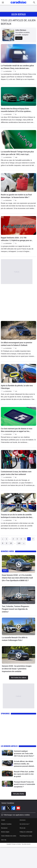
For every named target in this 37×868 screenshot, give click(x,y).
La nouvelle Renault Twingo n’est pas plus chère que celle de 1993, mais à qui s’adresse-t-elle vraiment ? (17, 153)
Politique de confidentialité (26, 832)
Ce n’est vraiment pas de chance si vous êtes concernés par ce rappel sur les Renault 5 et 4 (17, 430)
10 (11, 543)
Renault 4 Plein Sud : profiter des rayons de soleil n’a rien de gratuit (24, 774)
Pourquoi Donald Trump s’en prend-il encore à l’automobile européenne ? (24, 784)
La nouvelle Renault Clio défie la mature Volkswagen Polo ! (15, 639)
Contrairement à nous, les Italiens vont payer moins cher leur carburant (16, 473)
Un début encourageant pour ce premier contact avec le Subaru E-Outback (17, 344)
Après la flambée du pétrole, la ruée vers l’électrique (17, 387)
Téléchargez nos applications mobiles (17, 815)
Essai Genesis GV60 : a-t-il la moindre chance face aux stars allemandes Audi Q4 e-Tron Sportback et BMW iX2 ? (17, 578)
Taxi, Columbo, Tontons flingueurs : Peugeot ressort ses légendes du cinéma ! (16, 609)
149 (19, 543)
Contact (3, 820)
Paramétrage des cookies (26, 836)
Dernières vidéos (7, 551)
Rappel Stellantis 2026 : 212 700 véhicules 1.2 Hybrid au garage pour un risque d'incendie (16, 239)
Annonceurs (23, 820)
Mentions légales (5, 832)
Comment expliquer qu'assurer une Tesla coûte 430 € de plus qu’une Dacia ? (24, 754)
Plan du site (23, 828)
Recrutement (4, 828)
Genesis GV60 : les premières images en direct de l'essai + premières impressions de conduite (17, 669)
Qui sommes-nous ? (25, 824)
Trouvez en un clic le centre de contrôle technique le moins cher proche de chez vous (17, 516)
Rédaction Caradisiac (6, 824)
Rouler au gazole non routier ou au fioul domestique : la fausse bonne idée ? (16, 196)
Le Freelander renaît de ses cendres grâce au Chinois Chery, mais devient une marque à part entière (17, 67)
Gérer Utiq (4, 840)
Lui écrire (19, 38)
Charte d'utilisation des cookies (9, 836)
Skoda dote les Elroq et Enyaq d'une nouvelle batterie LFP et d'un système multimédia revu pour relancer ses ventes (17, 110)
